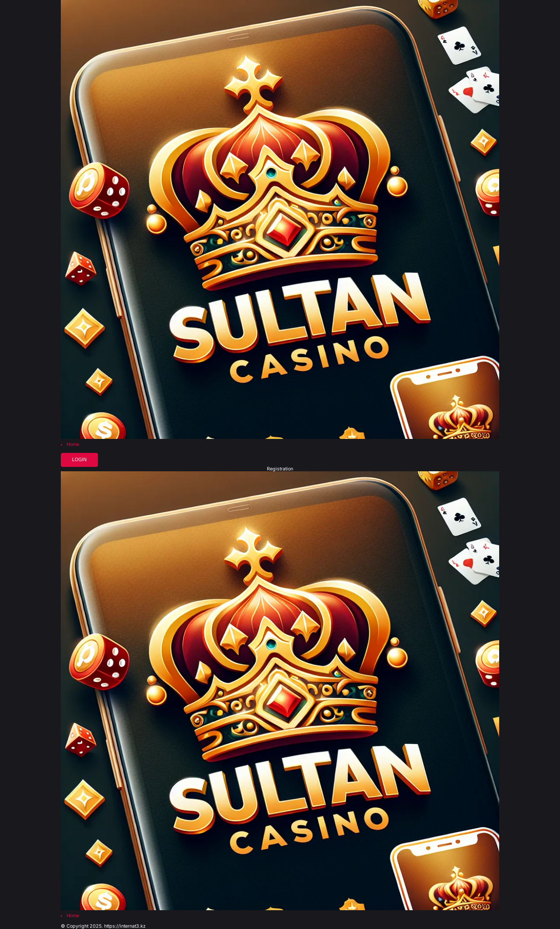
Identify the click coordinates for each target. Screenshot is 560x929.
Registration (280, 469)
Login (79, 459)
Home (73, 445)
